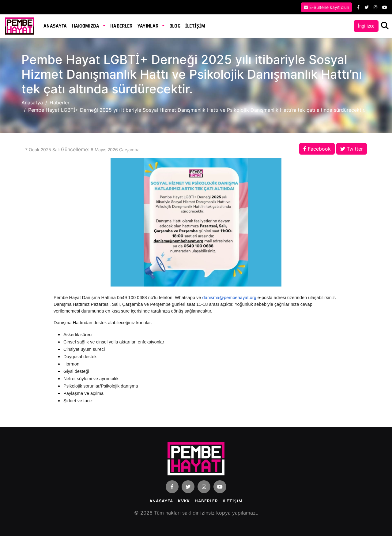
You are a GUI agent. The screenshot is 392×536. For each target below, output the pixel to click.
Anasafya (32, 103)
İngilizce (366, 26)
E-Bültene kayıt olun (326, 7)
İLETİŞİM (195, 26)
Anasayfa (55, 26)
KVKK (184, 501)
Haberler (121, 26)
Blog (175, 26)
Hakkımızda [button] (86, 26)
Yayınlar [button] (149, 26)
